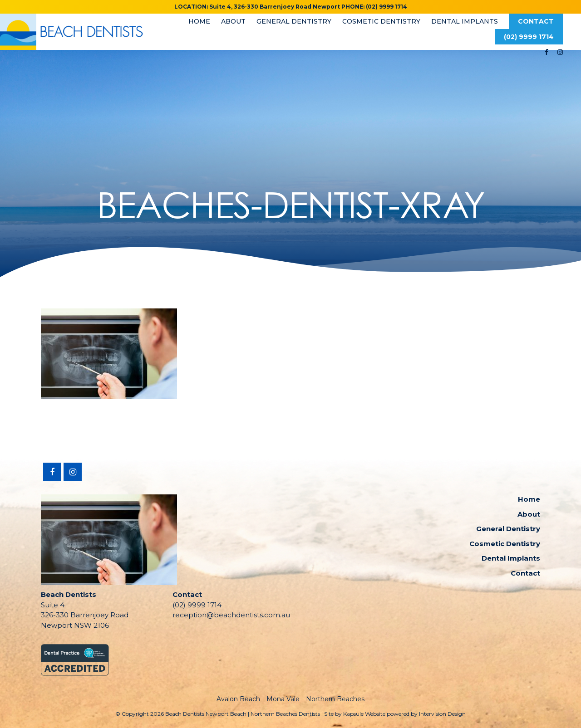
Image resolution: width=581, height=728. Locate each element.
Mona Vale (283, 699)
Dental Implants (465, 21)
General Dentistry (294, 21)
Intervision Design (442, 714)
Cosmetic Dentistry (381, 21)
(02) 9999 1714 (529, 37)
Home (199, 21)
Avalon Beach (238, 699)
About (233, 21)
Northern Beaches (335, 699)
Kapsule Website (364, 714)
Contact (536, 21)
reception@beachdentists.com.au (231, 615)
